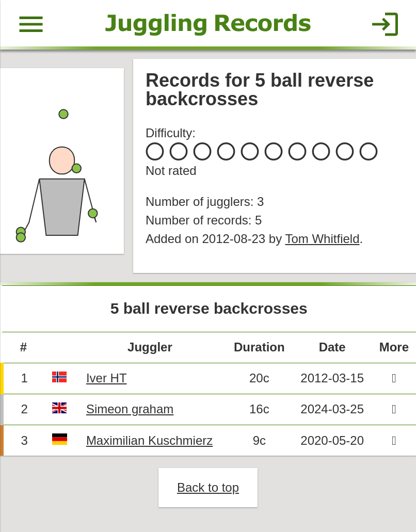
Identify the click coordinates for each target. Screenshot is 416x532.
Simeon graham (130, 409)
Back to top (208, 487)
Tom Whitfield (322, 239)
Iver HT (107, 378)
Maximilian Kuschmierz (149, 440)
